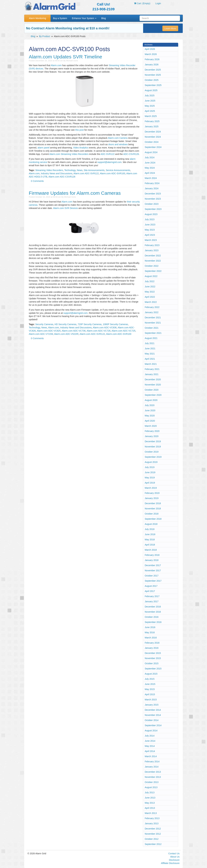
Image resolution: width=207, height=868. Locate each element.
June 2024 (150, 163)
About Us (175, 857)
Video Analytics (81, 148)
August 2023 (151, 214)
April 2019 (150, 483)
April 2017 (150, 591)
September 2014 (153, 725)
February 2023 (152, 245)
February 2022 (152, 307)
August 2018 (151, 524)
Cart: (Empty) (142, 3)
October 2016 (152, 617)
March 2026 (151, 54)
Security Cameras (44, 324)
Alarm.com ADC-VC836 (105, 328)
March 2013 (151, 813)
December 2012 (153, 829)
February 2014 (152, 762)
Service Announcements (118, 170)
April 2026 (150, 49)
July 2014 (150, 736)
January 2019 (152, 498)
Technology (70, 170)
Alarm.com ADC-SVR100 (113, 173)
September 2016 (153, 622)
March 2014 (151, 756)
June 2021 (150, 348)
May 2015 (150, 689)
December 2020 (153, 379)
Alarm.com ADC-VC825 (49, 331)
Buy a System (60, 18)
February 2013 (152, 818)
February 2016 (152, 643)
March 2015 (151, 700)
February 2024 (152, 183)
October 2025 (152, 80)
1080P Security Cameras (115, 324)
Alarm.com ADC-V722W (41, 334)
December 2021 (153, 318)
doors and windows (118, 144)
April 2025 (150, 111)
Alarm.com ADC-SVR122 (86, 173)
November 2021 (153, 323)
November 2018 (153, 509)
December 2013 (153, 772)
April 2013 (150, 808)
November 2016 (153, 612)
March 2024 (151, 178)
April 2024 (150, 173)
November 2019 (153, 447)
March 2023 (151, 240)
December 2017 (153, 565)
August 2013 (151, 787)
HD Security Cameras (65, 324)
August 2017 (151, 586)
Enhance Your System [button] (84, 18)
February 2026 (152, 59)
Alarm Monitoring (38, 18)
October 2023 (152, 204)
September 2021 (153, 333)
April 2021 (150, 359)
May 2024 (150, 168)
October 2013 (152, 782)
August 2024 (151, 152)
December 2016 (153, 607)
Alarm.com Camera (118, 138)
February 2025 (152, 121)
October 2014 (152, 720)
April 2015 (150, 694)
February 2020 (152, 431)
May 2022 (150, 292)
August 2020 (151, 400)
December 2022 (153, 256)
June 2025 (150, 101)
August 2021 (151, 338)
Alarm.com (56, 65)
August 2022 (151, 276)
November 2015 (153, 658)
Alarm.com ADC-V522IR (66, 334)
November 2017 (153, 570)
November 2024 (153, 137)
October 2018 (152, 514)
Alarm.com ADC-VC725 (123, 331)
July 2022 (150, 281)
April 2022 (150, 297)
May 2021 (150, 354)
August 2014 (151, 731)
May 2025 (150, 106)
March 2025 (151, 116)
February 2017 (152, 596)
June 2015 (150, 684)
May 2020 (150, 416)
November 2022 (153, 261)
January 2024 (152, 188)
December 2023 (153, 194)
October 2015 (152, 663)
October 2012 (152, 839)
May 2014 (150, 746)
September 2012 (153, 844)
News (80, 170)
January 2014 (152, 767)
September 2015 (153, 669)
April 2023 (150, 235)
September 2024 (153, 147)
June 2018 (150, 534)
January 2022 (152, 312)
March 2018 (151, 550)
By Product (44, 36)
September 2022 (153, 271)
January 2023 (152, 250)
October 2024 (152, 142)
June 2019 (150, 472)
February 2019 (152, 493)
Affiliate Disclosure (170, 863)
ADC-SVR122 (108, 154)
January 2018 (152, 560)
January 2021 (152, 374)
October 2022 (152, 266)
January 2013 (152, 823)
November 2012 (153, 834)
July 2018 (150, 529)
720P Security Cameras (90, 324)
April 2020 (150, 421)
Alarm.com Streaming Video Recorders (69, 154)
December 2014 (153, 710)
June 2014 (150, 741)
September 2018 (153, 519)
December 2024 (153, 132)
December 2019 (153, 441)
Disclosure (174, 860)
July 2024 (150, 157)
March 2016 (151, 638)
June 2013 (150, 798)
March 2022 (151, 302)
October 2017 (152, 576)
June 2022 (150, 287)
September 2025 (153, 85)
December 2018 (153, 503)
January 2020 (152, 436)
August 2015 (151, 674)
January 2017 (152, 601)
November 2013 (153, 777)
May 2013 (150, 803)
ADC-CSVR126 (131, 154)
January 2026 (152, 65)
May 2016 (150, 632)
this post (80, 130)
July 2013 (150, 792)
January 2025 (152, 126)
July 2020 (150, 405)
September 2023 (153, 209)
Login (158, 3)
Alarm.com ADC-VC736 (74, 331)
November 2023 (153, 199)
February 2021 (152, 369)
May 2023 (150, 230)
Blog (103, 18)
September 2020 (153, 395)
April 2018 (150, 545)
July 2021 (150, 343)
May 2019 (150, 478)
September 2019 (153, 457)
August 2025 (151, 90)
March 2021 (151, 364)
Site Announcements (94, 170)
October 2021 (152, 328)
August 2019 (151, 462)
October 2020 (152, 390)
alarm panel (44, 148)
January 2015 (152, 705)
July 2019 (150, 467)
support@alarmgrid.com (109, 162)
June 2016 (150, 627)
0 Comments (37, 181)
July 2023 (150, 219)
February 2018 (152, 555)
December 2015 (153, 653)
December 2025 (153, 70)
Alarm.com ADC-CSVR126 (62, 177)
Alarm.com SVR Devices (65, 208)
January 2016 (152, 648)
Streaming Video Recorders (49, 170)
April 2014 (150, 751)
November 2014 (153, 715)
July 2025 (150, 96)
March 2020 (151, 426)
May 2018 (150, 540)
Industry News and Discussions (57, 173)
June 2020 (150, 410)
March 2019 (151, 488)
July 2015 (150, 679)
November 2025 (153, 75)
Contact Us (174, 853)
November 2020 (153, 385)
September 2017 (153, 581)
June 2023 (150, 225)
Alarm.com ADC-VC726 (99, 331)
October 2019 (152, 452)
